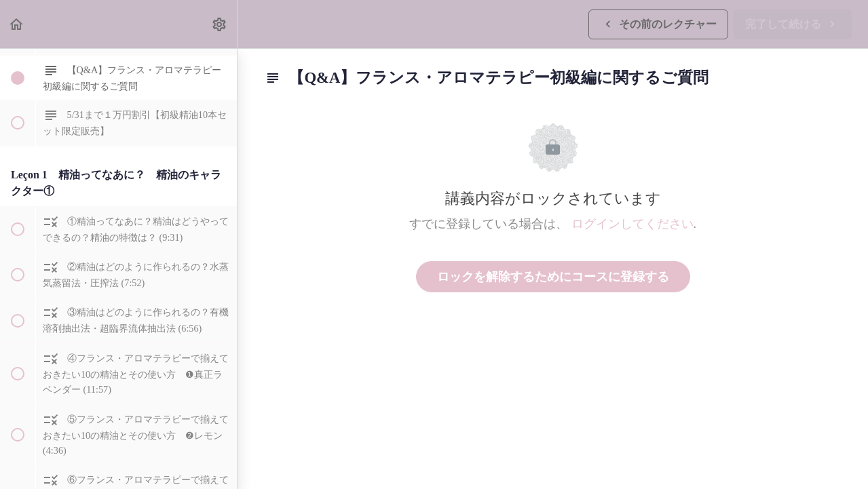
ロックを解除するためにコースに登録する (553, 277)
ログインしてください (633, 224)
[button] (17, 24)
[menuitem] (220, 24)
